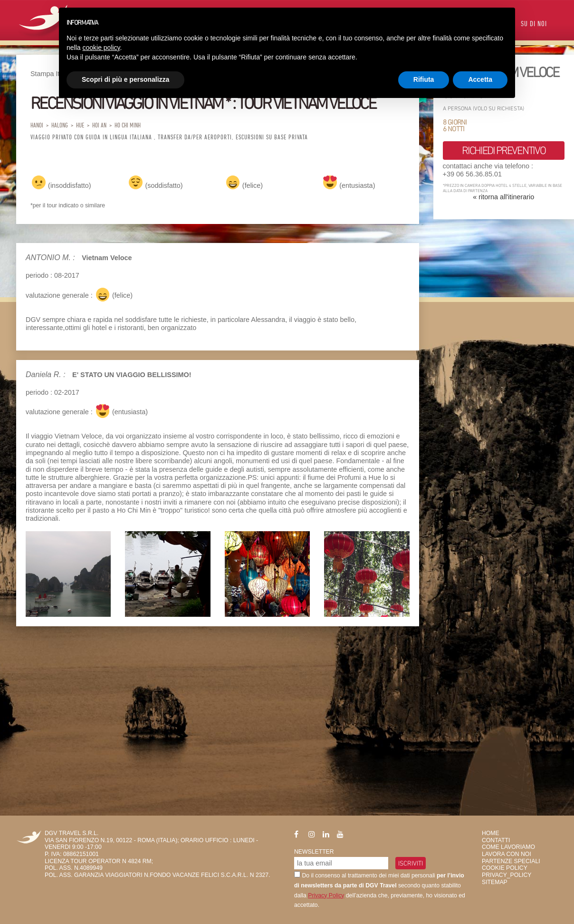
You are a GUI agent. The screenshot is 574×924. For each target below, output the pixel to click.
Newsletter (314, 852)
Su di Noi (534, 24)
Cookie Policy (505, 868)
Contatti (496, 840)
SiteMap (495, 882)
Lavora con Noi (507, 854)
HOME (491, 833)
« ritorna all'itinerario (503, 197)
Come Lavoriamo (508, 847)
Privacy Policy (326, 895)
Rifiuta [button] (424, 79)
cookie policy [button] (101, 48)
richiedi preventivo (503, 150)
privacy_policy (507, 875)
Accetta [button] (480, 79)
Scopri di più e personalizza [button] (125, 79)
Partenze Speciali (511, 861)
